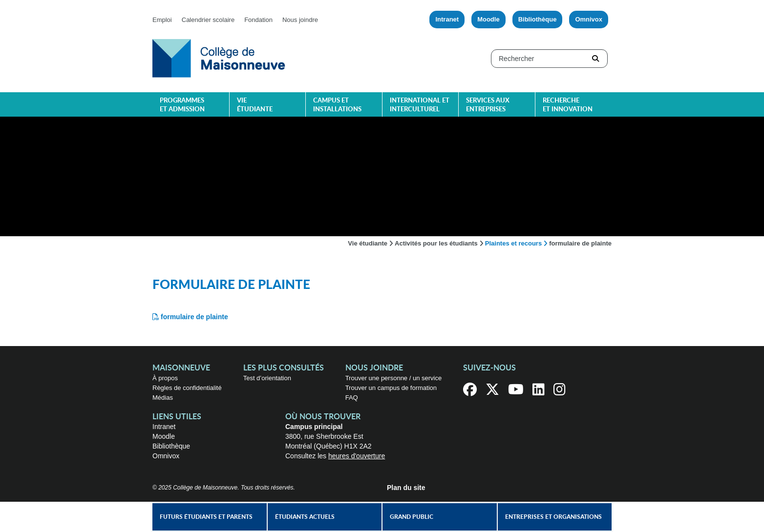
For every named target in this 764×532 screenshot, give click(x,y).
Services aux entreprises (488, 105)
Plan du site (406, 488)
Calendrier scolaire (208, 20)
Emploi (162, 20)
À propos (165, 378)
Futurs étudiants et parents (206, 517)
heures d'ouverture (357, 456)
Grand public (412, 517)
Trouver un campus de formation (391, 388)
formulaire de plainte (194, 317)
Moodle (488, 19)
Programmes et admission (182, 105)
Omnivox (589, 19)
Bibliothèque (538, 19)
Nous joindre (300, 20)
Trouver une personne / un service (394, 378)
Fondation (258, 20)
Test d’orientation (267, 378)
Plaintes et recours (513, 243)
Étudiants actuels (305, 517)
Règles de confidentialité (187, 388)
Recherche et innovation (568, 105)
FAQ (352, 398)
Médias (163, 398)
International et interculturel (420, 105)
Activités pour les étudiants (436, 243)
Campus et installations (337, 105)
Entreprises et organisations (553, 517)
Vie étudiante (255, 105)
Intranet (447, 19)
